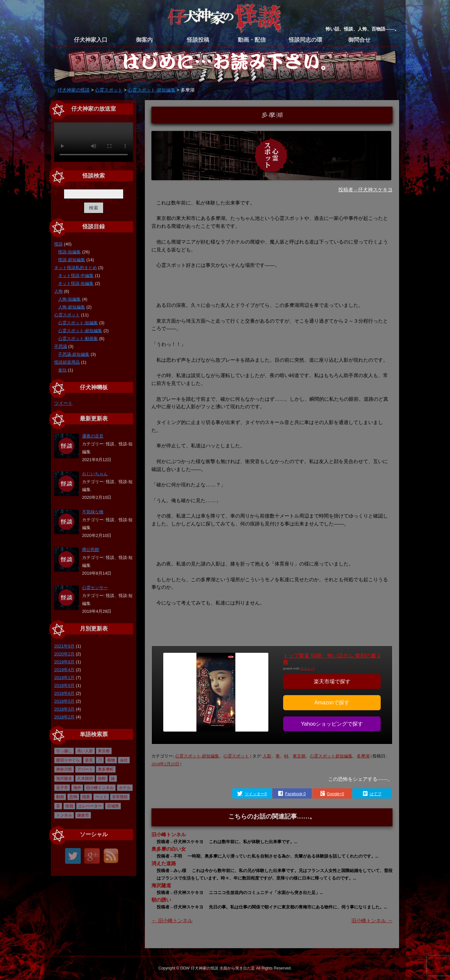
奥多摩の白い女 (169, 849)
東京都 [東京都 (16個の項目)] (104, 751)
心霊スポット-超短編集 (197, 756)
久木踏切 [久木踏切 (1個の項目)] (85, 778)
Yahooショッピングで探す (332, 724)
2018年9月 (64, 685)
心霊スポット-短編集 (78, 323)
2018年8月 (64, 693)
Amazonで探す (332, 703)
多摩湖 (363, 756)
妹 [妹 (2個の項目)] (113, 778)
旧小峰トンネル (169, 834)
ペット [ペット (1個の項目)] (101, 797)
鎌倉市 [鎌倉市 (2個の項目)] (83, 815)
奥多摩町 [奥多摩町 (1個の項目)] (106, 769)
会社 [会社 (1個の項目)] (124, 760)
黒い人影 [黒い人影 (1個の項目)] (85, 751)
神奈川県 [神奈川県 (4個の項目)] (64, 769)
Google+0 (335, 794)
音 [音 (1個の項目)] (58, 806)
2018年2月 (64, 717)
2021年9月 (64, 646)
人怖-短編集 (69, 299)
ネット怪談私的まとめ (76, 268)
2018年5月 (64, 701)
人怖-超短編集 (72, 307)
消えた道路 (164, 863)
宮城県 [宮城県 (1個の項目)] (113, 806)
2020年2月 (64, 654)
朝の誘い (161, 900)
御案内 (144, 40)
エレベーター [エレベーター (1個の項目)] (90, 806)
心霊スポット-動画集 (78, 339)
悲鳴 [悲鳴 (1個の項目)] (73, 797)
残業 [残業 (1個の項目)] (86, 797)
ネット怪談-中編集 (76, 276)
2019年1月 (64, 678)
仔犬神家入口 (91, 40)
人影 (267, 756)
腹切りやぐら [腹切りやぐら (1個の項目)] (68, 760)
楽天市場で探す (332, 682)
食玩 (62, 370)
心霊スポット (236, 756)
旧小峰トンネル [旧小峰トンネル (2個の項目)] (100, 788)
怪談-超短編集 (72, 260)
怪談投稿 (198, 40)
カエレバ (307, 668)
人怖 (58, 291)
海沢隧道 (161, 885)
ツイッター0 (256, 794)
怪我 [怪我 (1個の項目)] (69, 806)
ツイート (63, 403)
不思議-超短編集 (74, 354)
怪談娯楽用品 (67, 362)
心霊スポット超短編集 (331, 756)
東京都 (299, 756)
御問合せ (359, 40)
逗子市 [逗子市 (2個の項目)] (62, 788)
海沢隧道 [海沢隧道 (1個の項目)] (64, 778)
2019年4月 (64, 670)
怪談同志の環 (305, 40)
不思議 (61, 346)
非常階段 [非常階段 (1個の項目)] (120, 797)
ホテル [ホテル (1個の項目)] (125, 788)
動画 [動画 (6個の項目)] (60, 797)
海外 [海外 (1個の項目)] (77, 788)
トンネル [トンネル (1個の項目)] (64, 815)
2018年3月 (64, 709)
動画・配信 (252, 40)
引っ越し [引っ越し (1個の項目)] (64, 751)
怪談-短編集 (69, 252)
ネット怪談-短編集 (76, 283)
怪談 (58, 244)
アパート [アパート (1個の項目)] (85, 769)
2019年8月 (64, 662)
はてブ (375, 794)
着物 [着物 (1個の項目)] (111, 760)
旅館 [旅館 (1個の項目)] (102, 778)
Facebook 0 (295, 794)
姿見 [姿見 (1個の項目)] (89, 760)
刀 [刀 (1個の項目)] (100, 760)
